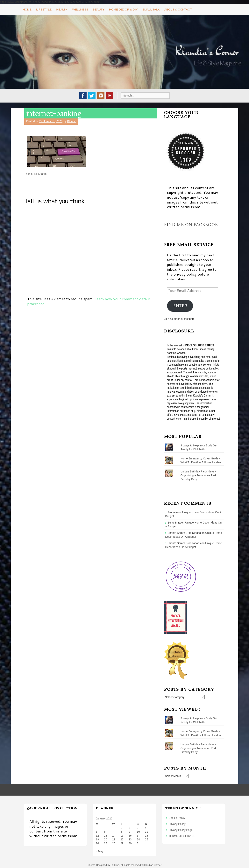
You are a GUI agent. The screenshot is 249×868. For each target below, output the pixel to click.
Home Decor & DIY (123, 9)
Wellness (80, 9)
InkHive (115, 865)
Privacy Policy (177, 824)
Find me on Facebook (191, 224)
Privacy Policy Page (181, 830)
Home (27, 9)
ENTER (180, 306)
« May (100, 851)
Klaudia (72, 121)
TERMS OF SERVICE (182, 836)
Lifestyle (44, 9)
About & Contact (178, 9)
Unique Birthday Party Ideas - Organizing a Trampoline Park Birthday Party (199, 475)
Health (62, 9)
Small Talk (151, 9)
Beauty (99, 9)
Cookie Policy (177, 818)
